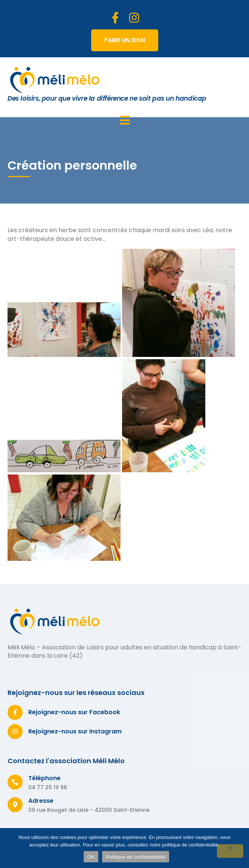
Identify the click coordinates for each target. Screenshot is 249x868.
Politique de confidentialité (136, 857)
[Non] (230, 851)
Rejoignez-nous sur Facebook (74, 712)
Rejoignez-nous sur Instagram (75, 731)
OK (91, 857)
